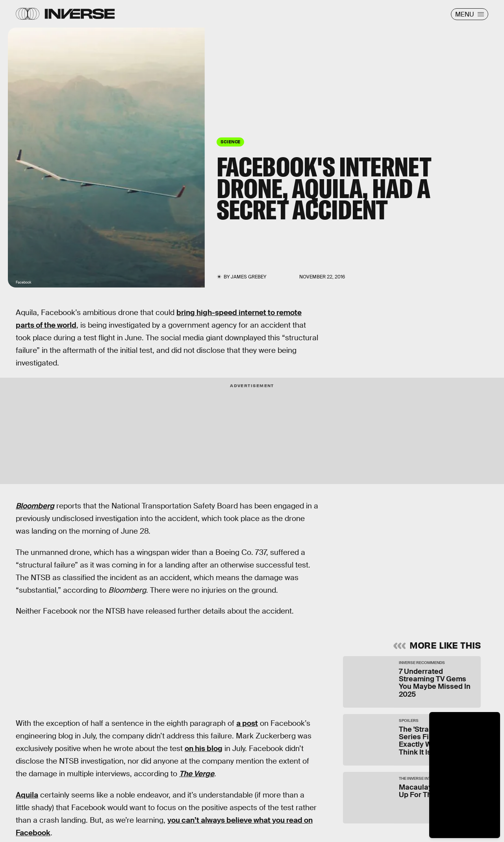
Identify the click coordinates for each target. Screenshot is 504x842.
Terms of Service (379, 584)
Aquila (27, 795)
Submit (444, 601)
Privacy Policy (423, 584)
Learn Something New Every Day (392, 515)
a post (247, 723)
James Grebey (248, 277)
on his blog (204, 748)
